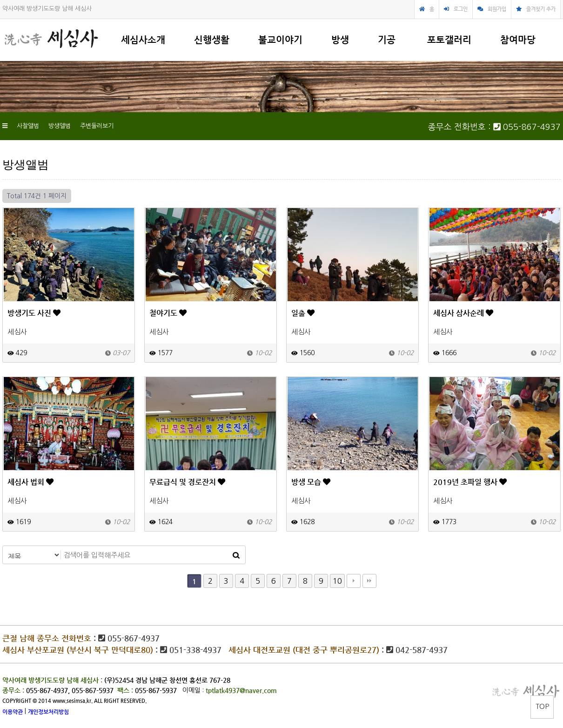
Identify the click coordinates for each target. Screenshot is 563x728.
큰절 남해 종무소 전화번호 (47, 638)
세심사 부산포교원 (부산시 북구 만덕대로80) (78, 650)
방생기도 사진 (34, 313)
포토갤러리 (449, 40)
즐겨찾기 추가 (541, 9)
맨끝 (369, 581)
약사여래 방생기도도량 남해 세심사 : (52, 680)
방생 (340, 40)
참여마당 (518, 40)
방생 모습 (311, 482)
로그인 (461, 9)
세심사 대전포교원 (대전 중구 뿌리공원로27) (304, 650)
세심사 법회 (30, 482)
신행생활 (212, 40)
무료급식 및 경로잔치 (187, 482)
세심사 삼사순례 (463, 313)
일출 (303, 313)
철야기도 (168, 313)
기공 (387, 40)
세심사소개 (143, 40)
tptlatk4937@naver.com (241, 690)
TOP (542, 706)
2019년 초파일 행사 (470, 482)
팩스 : (126, 690)
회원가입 (497, 9)
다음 (354, 581)
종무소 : (14, 690)
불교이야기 (280, 40)
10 (337, 581)
